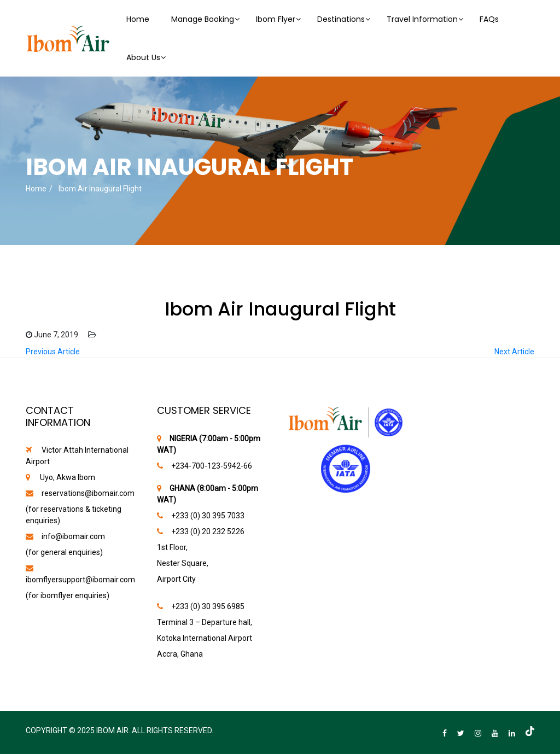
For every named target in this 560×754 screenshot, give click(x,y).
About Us (143, 57)
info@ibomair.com (73, 536)
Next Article (514, 352)
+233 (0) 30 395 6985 (208, 606)
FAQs (489, 19)
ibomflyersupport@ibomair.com (80, 580)
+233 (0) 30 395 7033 (208, 516)
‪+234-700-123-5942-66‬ (212, 466)
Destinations (341, 19)
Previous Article (53, 352)
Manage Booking (203, 19)
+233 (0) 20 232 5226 (208, 531)
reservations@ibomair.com (88, 493)
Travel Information (422, 19)
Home (138, 19)
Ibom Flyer (276, 19)
